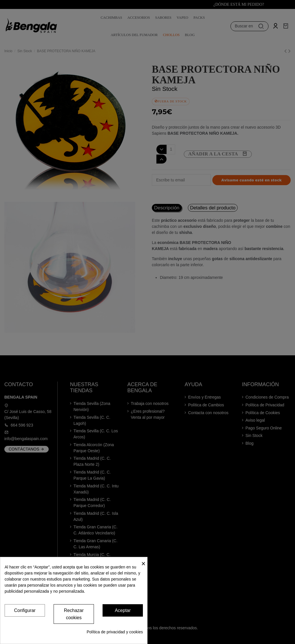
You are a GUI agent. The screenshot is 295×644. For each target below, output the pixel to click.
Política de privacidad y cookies (115, 632)
